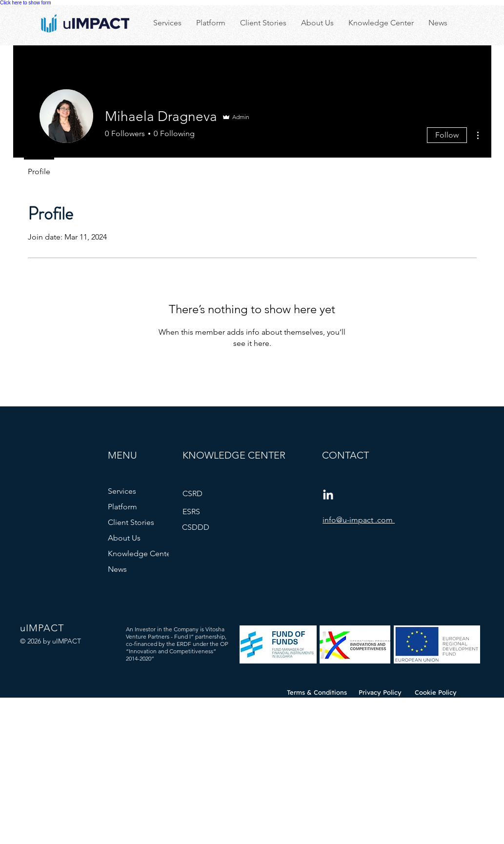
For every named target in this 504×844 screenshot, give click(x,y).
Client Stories (131, 522)
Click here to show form (25, 3)
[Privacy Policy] (380, 692)
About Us (124, 538)
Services (122, 491)
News (117, 569)
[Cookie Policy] (436, 692)
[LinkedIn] (328, 495)
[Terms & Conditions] (317, 692)
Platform (122, 507)
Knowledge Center (141, 553)
